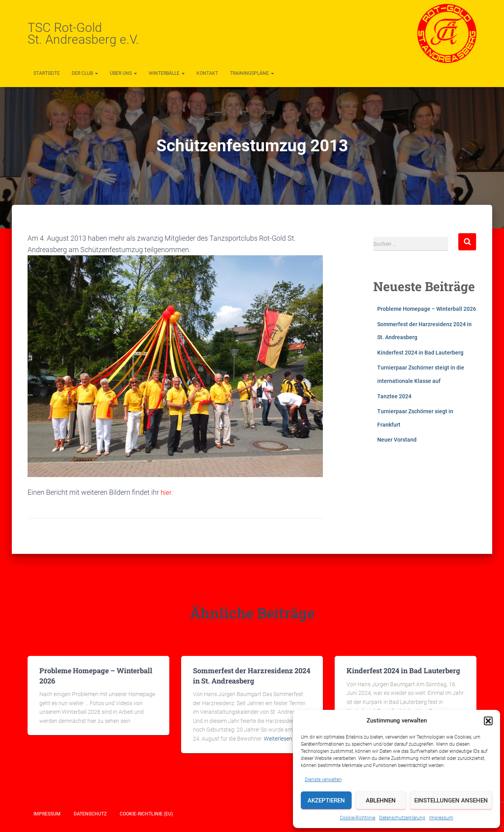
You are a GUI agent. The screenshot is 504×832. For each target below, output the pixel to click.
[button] (488, 721)
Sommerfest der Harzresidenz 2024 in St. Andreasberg (252, 675)
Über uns (123, 73)
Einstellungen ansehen (451, 800)
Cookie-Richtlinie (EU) (146, 814)
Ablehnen (381, 800)
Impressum (441, 818)
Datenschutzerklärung (402, 818)
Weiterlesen (278, 739)
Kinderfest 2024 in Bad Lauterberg (420, 353)
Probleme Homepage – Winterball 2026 (427, 309)
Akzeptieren (326, 800)
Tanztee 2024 (394, 396)
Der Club (85, 73)
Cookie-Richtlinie (358, 818)
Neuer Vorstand (397, 440)
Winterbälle (167, 73)
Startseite (47, 73)
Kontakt (207, 73)
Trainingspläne (252, 73)
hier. (166, 492)
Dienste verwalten (323, 780)
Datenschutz (90, 814)
